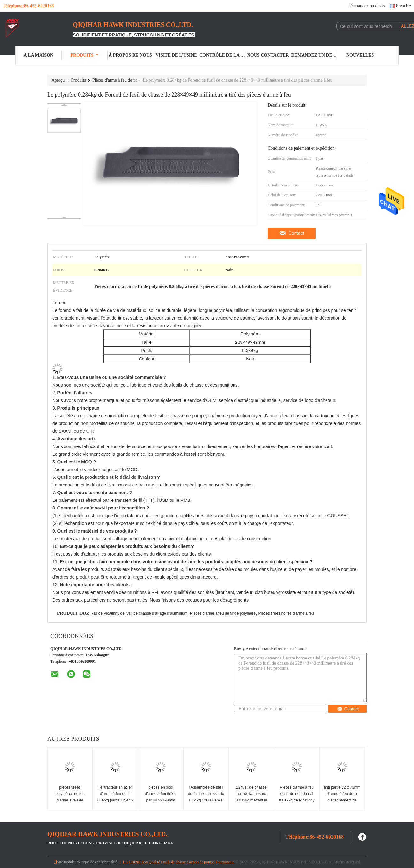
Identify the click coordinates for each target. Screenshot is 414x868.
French (404, 6)
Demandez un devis (367, 6)
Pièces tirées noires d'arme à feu (286, 613)
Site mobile (64, 862)
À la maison (38, 55)
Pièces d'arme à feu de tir (115, 80)
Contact (297, 233)
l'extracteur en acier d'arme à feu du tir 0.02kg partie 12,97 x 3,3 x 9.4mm (115, 797)
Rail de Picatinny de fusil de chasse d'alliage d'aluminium (139, 613)
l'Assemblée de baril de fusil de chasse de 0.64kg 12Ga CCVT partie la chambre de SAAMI (206, 800)
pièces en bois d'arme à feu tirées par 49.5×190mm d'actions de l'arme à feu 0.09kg (161, 800)
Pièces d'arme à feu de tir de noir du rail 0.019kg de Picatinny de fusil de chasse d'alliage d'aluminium (297, 800)
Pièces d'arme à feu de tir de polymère (223, 613)
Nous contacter (268, 55)
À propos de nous (130, 55)
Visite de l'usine (176, 55)
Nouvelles (360, 55)
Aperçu (58, 80)
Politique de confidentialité (96, 862)
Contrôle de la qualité (222, 55)
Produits (84, 55)
